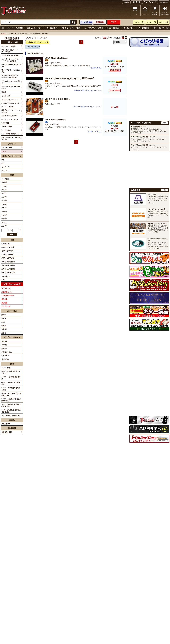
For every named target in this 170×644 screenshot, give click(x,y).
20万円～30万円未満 (8, 265)
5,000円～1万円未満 (8, 247)
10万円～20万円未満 (8, 262)
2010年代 (4, 222)
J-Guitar (13, 11)
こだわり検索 (86, 22)
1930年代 (4, 193)
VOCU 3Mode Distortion (55, 120)
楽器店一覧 (136, 2)
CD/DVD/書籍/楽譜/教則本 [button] (10, 134)
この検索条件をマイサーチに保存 (37, 42)
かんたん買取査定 (155, 11)
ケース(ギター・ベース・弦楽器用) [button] (11, 65)
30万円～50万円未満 (8, 269)
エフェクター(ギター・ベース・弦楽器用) (42, 28)
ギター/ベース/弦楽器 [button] (8, 46)
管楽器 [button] (4, 92)
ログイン (165, 11)
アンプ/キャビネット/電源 (71, 28)
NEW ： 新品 (6, 368)
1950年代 (4, 201)
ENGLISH (164, 2)
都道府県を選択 (7, 432)
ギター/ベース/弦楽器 (15, 28)
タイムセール (6, 288)
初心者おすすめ (7, 352)
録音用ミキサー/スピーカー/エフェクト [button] (11, 111)
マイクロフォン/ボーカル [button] (10, 99)
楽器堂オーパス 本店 (95, 132)
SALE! (114, 22)
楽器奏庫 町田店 (96, 68)
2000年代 (4, 219)
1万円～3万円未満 (7, 251)
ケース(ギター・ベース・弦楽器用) (136, 28)
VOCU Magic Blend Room (56, 58)
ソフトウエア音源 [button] (7, 107)
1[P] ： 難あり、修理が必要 (10, 415)
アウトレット (6, 306)
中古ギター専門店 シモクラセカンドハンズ (87, 107)
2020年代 (4, 226)
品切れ (4, 333)
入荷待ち (4, 329)
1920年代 (4, 190)
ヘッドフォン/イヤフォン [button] (10, 119)
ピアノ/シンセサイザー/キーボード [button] (11, 87)
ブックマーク (145, 11)
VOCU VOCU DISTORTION (57, 99)
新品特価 (4, 303)
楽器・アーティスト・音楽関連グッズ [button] (11, 138)
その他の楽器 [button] (6, 96)
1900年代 (4, 183)
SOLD (3, 322)
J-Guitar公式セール (8, 295)
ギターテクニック (150, 2)
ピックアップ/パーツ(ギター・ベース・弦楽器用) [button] (10, 60)
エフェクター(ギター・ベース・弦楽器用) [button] (10, 51)
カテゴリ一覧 (139, 22)
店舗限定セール (7, 292)
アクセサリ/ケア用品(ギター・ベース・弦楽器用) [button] (10, 76)
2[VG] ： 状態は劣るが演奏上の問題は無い (11, 405)
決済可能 (4, 341)
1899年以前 (5, 179)
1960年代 (4, 204)
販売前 (4, 326)
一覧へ (165, 123)
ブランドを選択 (7, 148)
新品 (3, 160)
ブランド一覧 (151, 22)
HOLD (4, 318)
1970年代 (4, 208)
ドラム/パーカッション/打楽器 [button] (11, 82)
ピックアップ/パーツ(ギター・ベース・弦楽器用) (102, 28)
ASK (3, 280)
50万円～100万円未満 (8, 273)
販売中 (4, 315)
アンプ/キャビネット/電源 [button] (10, 55)
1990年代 (4, 215)
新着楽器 (100, 22)
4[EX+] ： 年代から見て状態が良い (11, 383)
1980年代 (4, 212)
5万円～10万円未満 (8, 258)
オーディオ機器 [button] (7, 127)
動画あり (4, 349)
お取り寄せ (5, 356)
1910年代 (4, 186)
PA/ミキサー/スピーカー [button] (9, 116)
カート (135, 11)
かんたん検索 (163, 22)
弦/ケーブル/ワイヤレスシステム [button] (11, 71)
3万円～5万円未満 (7, 255)
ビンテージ (5, 167)
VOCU (4, 151)
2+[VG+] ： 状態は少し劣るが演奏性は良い (11, 400)
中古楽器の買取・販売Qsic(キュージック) (88, 91)
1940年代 (4, 197)
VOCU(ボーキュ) (32, 47)
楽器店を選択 (6, 424)
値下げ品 (4, 299)
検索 (12, 234)
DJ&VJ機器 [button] (5, 123)
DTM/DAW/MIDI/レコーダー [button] (11, 103)
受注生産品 (5, 359)
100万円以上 (6, 276)
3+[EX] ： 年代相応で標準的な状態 (11, 389)
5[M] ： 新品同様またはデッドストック (11, 372)
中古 (3, 163)
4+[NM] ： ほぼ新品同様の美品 (11, 378)
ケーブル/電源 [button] (6, 130)
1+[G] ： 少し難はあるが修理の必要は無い (11, 411)
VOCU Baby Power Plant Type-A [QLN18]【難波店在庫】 (70, 78)
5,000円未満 (5, 244)
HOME (126, 2)
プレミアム (5, 171)
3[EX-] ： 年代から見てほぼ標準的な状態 (11, 394)
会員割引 (4, 345)
